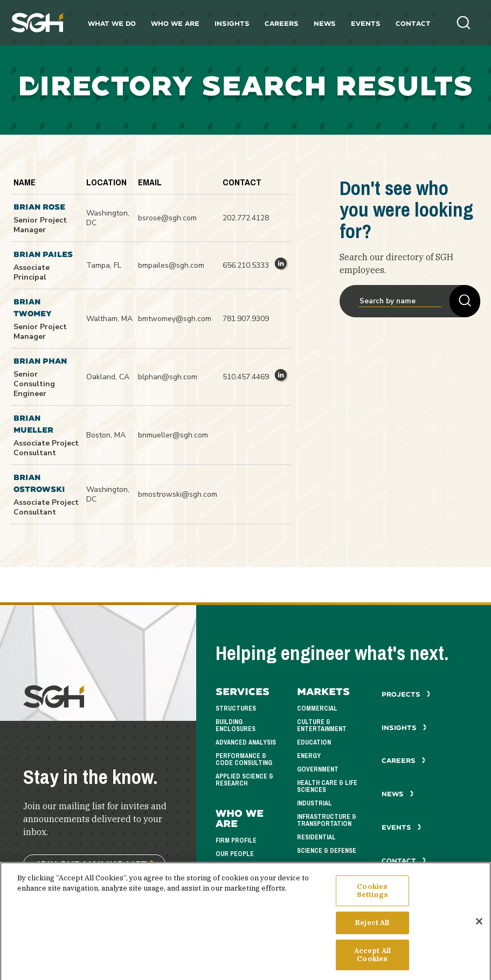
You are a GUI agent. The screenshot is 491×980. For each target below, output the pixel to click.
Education (314, 742)
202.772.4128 (246, 218)
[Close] (479, 930)
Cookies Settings (372, 899)
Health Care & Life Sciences (327, 786)
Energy (309, 756)
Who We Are (175, 23)
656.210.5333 (246, 265)
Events (366, 23)
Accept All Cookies (372, 964)
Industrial (314, 803)
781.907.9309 (246, 319)
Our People (235, 854)
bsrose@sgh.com (167, 218)
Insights (232, 23)
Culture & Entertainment (322, 725)
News (325, 23)
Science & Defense (327, 851)
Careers (282, 23)
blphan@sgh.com (168, 377)
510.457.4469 (246, 377)
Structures (236, 708)
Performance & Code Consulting (244, 759)
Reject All (372, 931)
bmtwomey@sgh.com (175, 319)
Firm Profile (236, 840)
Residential (316, 837)
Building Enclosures (236, 725)
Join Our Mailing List (91, 864)
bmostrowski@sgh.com (178, 494)
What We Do (112, 23)
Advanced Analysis (246, 742)
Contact (413, 23)
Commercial (317, 708)
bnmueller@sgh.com (173, 435)
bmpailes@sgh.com (171, 265)
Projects (406, 694)
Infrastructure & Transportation (327, 820)
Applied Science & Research (244, 780)
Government (318, 769)
